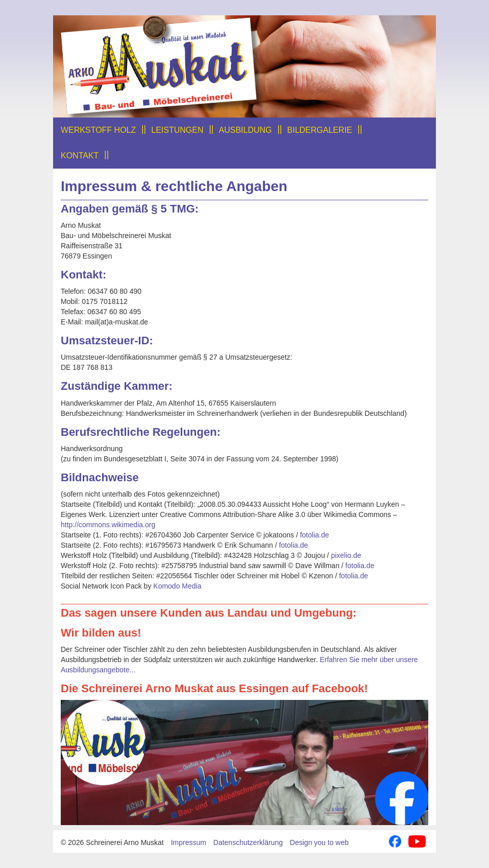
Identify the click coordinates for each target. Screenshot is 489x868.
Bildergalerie (320, 130)
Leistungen (177, 130)
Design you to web (319, 842)
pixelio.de (346, 555)
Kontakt (80, 156)
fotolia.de (315, 535)
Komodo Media (177, 586)
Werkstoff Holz (98, 130)
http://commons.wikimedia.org (108, 525)
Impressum (189, 842)
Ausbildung (246, 130)
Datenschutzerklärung (248, 842)
